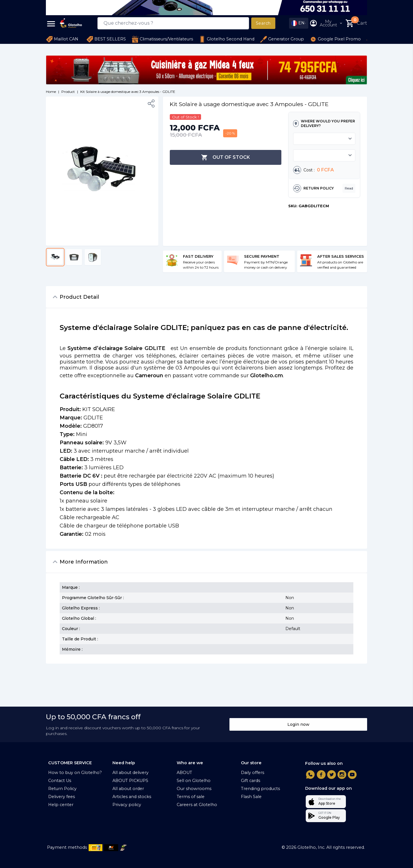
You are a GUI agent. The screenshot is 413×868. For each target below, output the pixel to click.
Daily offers (253, 773)
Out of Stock (225, 157)
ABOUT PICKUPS (130, 781)
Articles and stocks (132, 797)
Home (51, 92)
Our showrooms (194, 789)
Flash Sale (251, 797)
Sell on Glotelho (194, 781)
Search (263, 23)
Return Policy (62, 789)
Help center (61, 805)
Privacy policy (127, 805)
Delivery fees (62, 797)
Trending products (260, 789)
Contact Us (60, 781)
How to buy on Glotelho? (75, 773)
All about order (128, 789)
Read (349, 188)
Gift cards (251, 781)
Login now (298, 724)
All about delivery (130, 773)
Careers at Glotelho (197, 805)
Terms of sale (191, 797)
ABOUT (184, 773)
